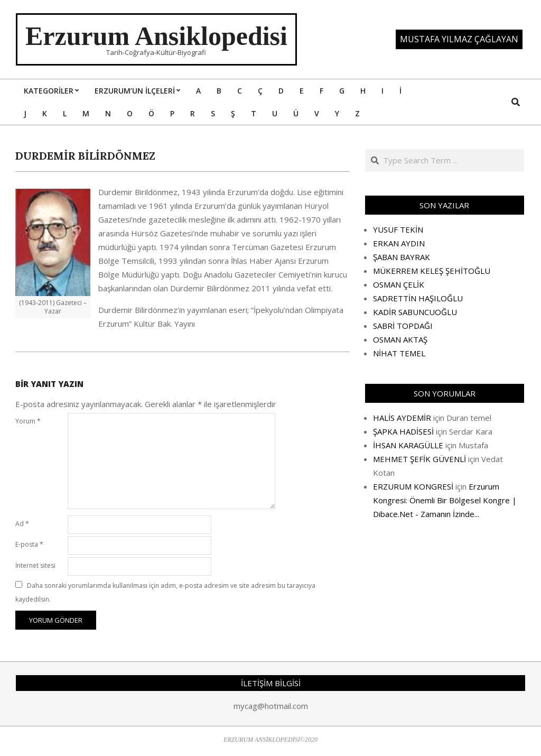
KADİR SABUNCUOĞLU (415, 312)
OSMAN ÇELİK (399, 284)
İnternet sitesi (35, 565)
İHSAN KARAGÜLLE (408, 445)
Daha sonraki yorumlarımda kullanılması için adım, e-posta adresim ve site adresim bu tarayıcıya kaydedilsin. (165, 592)
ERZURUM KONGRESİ (413, 486)
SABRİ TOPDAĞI (403, 326)
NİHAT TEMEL (399, 353)
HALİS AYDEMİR (402, 418)
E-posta (29, 544)
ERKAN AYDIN (399, 243)
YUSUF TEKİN (398, 229)
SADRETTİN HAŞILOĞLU (418, 298)
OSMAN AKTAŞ (400, 339)
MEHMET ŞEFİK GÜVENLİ (419, 459)
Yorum (28, 421)
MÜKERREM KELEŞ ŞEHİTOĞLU (432, 271)
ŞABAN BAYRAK (402, 257)
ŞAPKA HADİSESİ (403, 431)
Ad (22, 524)
